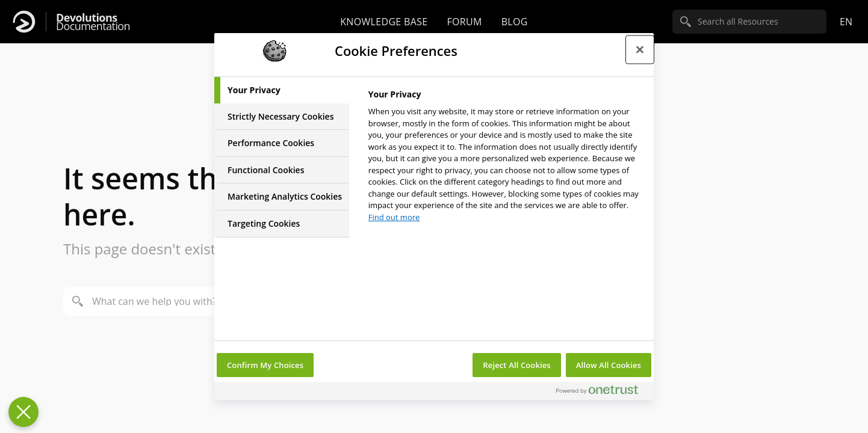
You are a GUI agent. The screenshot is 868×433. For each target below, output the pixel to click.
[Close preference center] (640, 49)
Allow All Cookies (609, 365)
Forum (464, 22)
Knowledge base (384, 22)
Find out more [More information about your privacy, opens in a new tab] (394, 217)
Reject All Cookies (516, 365)
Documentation (93, 22)
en (846, 22)
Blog (515, 22)
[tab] (282, 90)
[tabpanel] (506, 159)
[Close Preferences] (23, 412)
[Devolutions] (24, 22)
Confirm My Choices (265, 365)
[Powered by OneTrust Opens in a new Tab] (602, 392)
